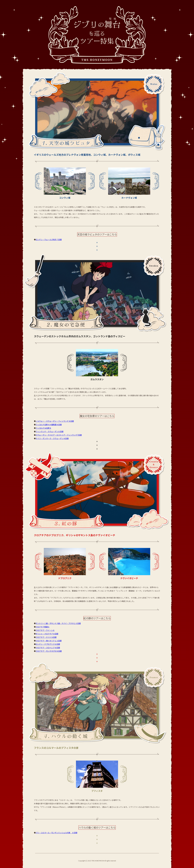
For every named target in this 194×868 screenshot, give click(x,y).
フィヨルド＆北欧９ (43, 428)
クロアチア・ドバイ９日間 (46, 637)
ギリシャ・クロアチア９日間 (47, 634)
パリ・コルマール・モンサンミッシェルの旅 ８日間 (56, 833)
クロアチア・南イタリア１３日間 (49, 641)
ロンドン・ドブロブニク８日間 (48, 644)
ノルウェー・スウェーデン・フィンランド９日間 (55, 421)
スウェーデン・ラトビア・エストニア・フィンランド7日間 (59, 435)
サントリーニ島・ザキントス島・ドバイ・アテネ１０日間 (58, 623)
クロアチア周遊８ (43, 627)
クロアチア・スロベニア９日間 (48, 648)
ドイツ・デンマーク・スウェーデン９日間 (52, 438)
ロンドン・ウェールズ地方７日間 (49, 239)
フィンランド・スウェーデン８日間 (49, 431)
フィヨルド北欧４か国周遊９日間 (49, 425)
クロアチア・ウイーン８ (45, 630)
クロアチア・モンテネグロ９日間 (49, 651)
